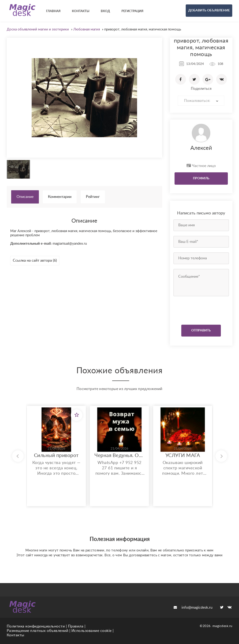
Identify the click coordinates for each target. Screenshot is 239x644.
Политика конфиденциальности (36, 626)
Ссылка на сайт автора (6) (35, 260)
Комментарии (60, 197)
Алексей (201, 148)
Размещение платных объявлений (38, 631)
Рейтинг (93, 197)
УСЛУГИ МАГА (183, 455)
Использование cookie (92, 631)
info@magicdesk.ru (193, 607)
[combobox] (201, 101)
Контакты (16, 635)
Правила (76, 626)
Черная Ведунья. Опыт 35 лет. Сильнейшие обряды (119, 455)
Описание (25, 197)
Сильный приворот (56, 455)
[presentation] (202, 309)
